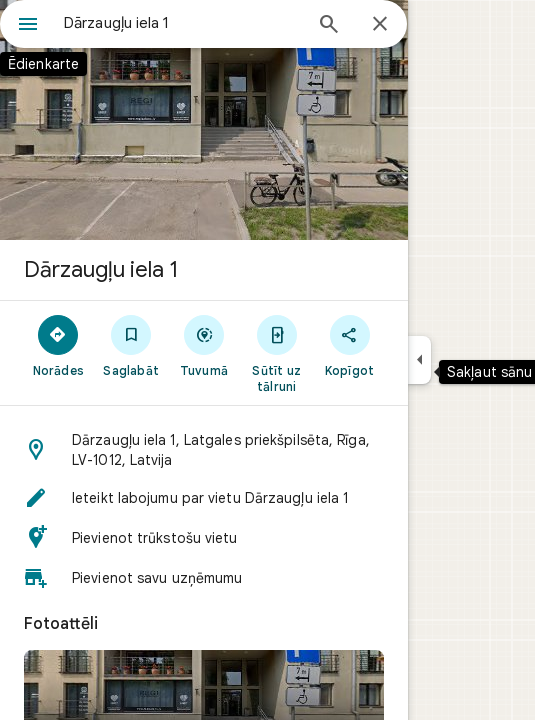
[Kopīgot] (349, 345)
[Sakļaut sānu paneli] (419, 360)
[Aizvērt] (380, 25)
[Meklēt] (329, 26)
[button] (204, 450)
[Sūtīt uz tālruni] (276, 353)
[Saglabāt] (131, 345)
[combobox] (182, 23)
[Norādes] (58, 345)
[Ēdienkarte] (28, 26)
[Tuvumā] (204, 345)
